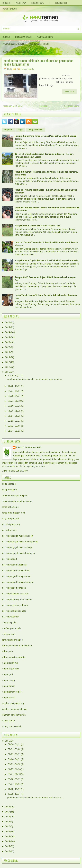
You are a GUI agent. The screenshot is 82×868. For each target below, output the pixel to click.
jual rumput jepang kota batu (15, 594)
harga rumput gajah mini (13, 513)
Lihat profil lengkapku (15, 471)
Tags (20, 130)
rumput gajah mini (10, 669)
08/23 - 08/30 (14, 401)
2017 (7, 362)
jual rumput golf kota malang (16, 570)
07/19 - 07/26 (14, 406)
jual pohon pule (9, 530)
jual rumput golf (9, 559)
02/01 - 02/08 (14, 426)
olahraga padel (9, 634)
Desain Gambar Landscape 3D (16, 52)
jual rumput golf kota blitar (14, 565)
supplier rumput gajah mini (14, 709)
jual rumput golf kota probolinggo (18, 582)
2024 (7, 332)
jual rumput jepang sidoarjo (15, 605)
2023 (7, 337)
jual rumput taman (10, 617)
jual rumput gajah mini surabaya (17, 547)
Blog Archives (36, 130)
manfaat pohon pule (11, 628)
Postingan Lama (72, 106)
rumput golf (7, 674)
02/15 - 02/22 (14, 421)
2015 (7, 372)
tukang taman (8, 721)
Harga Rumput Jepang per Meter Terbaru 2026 (37, 226)
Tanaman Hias (61, 3)
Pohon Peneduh (10, 9)
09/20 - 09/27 (14, 396)
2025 (7, 327)
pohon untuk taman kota (13, 657)
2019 (7, 352)
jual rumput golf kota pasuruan (16, 576)
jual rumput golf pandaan (14, 588)
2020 (7, 347)
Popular (8, 130)
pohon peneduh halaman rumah (17, 646)
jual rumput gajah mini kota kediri (17, 536)
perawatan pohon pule (13, 640)
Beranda (6, 3)
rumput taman (8, 686)
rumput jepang (9, 680)
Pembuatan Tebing (45, 37)
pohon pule (7, 651)
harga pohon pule (10, 507)
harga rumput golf (10, 519)
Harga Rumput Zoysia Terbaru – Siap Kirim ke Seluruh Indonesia (46, 260)
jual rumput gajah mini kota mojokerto (20, 542)
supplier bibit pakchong (13, 703)
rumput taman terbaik (12, 692)
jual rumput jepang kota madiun (17, 599)
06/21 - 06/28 (14, 411)
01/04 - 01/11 (14, 431)
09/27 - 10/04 (14, 391)
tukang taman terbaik (12, 726)
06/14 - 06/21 (14, 416)
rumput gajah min (10, 663)
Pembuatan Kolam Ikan (39, 44)
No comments (27, 69)
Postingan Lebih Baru (12, 106)
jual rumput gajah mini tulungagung (19, 553)
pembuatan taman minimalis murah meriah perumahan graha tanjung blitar (38, 62)
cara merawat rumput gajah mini (17, 501)
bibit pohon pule (10, 490)
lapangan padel (9, 622)
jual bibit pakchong (11, 524)
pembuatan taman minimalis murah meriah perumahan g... (35, 379)
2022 (7, 342)
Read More (70, 92)
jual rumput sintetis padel (14, 611)
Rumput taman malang (29, 447)
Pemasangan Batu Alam (13, 44)
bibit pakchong (9, 484)
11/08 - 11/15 (14, 386)
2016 (7, 367)
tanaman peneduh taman (14, 715)
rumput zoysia (8, 698)
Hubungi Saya (38, 3)
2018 (7, 357)
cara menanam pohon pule (15, 495)
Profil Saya (21, 3)
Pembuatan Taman (23, 37)
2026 (7, 322)
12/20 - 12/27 (14, 376)
